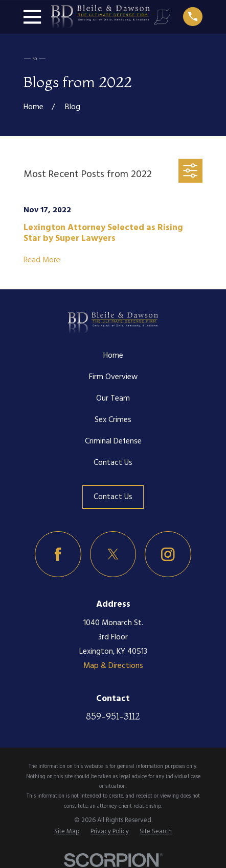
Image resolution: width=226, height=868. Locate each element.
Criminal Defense (113, 441)
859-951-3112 (113, 716)
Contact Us (113, 463)
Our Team (113, 399)
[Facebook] (58, 554)
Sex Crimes (113, 420)
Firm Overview (113, 377)
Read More (42, 261)
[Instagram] (168, 554)
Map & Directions (113, 666)
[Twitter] (113, 554)
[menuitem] (67, 832)
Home (113, 356)
